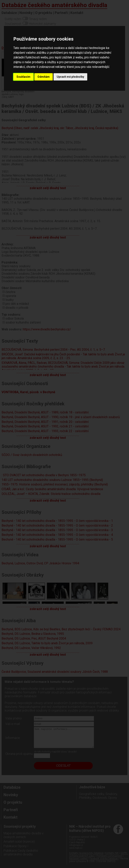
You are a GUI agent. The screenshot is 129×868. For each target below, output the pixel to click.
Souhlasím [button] (23, 77)
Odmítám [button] (44, 77)
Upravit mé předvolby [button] (70, 77)
